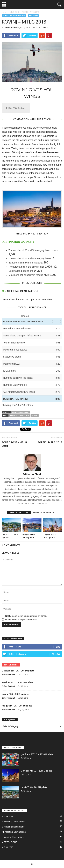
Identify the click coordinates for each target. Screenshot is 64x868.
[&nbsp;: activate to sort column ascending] (58, 322)
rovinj (35, 415)
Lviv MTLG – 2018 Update (15, 694)
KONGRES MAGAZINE (21, 412)
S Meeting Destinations (13, 827)
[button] (59, 5)
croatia (14, 415)
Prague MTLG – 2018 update (17, 706)
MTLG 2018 (33, 16)
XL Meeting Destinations (14, 832)
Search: (42, 316)
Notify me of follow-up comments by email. (26, 616)
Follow (56, 654)
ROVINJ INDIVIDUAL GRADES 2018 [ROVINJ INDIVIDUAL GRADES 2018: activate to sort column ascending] (23, 321)
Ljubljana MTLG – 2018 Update (18, 671)
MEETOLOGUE (10, 842)
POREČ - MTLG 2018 (50, 442)
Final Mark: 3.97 (16, 108)
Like (58, 647)
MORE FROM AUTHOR (44, 512)
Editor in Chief (11, 27)
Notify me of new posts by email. (21, 620)
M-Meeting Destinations (14, 16)
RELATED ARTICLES (19, 512)
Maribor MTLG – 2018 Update (17, 682)
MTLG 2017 (8, 847)
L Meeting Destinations (13, 837)
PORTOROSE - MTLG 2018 (14, 444)
